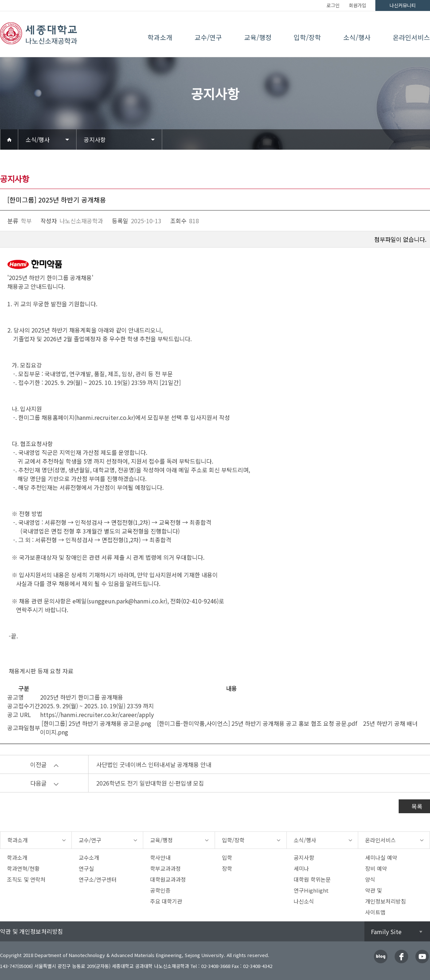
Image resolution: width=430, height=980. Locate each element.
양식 (370, 879)
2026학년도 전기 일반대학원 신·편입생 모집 (150, 783)
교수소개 (89, 857)
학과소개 (160, 37)
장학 (227, 868)
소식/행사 (357, 37)
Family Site (386, 932)
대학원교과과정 (168, 879)
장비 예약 (376, 868)
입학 (227, 857)
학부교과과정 (165, 868)
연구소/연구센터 (98, 879)
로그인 (333, 5)
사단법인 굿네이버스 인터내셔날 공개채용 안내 (154, 764)
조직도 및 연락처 (26, 879)
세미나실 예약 (381, 857)
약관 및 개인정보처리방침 (32, 931)
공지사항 (95, 139)
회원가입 (357, 5)
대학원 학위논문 (312, 879)
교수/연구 (208, 37)
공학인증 (160, 890)
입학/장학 (307, 37)
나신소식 (304, 901)
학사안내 (160, 857)
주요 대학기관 (166, 901)
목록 (417, 806)
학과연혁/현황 (23, 868)
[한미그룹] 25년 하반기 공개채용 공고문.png (96, 723)
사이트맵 (375, 912)
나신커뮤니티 (403, 5)
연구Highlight (311, 890)
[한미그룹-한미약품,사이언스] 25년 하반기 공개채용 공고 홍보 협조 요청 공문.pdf (256, 723)
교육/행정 (258, 37)
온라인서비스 (411, 37)
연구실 (86, 868)
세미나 (301, 868)
